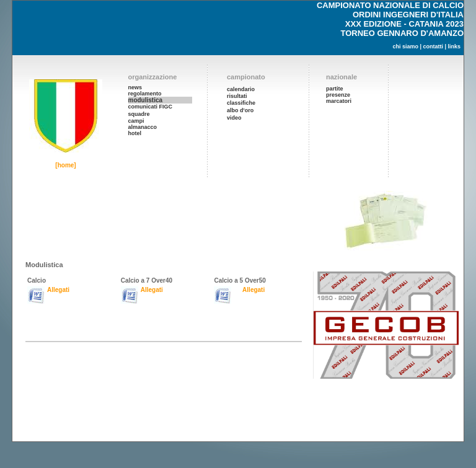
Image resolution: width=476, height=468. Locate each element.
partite (335, 89)
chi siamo (405, 46)
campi (136, 121)
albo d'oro (240, 110)
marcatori (339, 101)
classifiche (241, 103)
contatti (433, 46)
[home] (65, 165)
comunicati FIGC (151, 107)
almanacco (143, 127)
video (234, 118)
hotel (135, 133)
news (135, 87)
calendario (241, 89)
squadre (139, 114)
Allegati (58, 290)
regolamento (145, 94)
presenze (338, 95)
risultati (237, 96)
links (454, 46)
